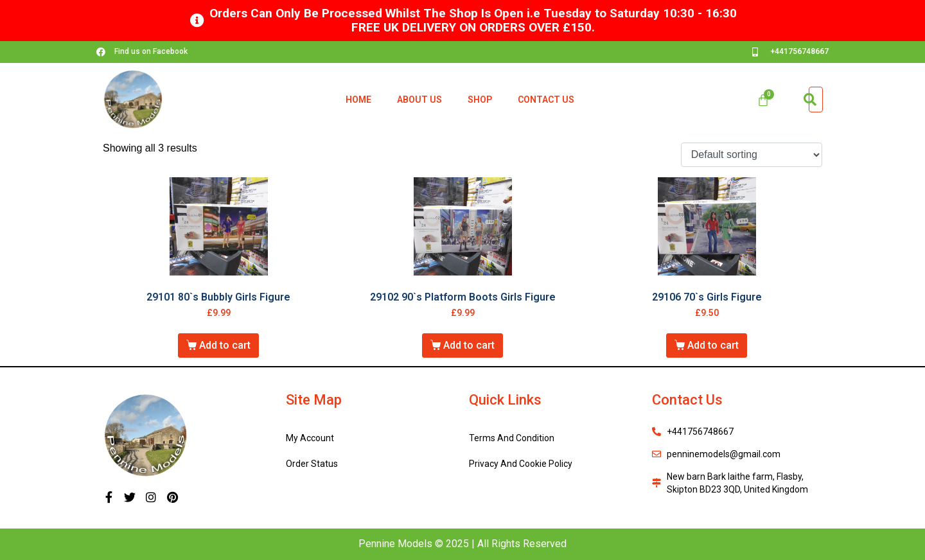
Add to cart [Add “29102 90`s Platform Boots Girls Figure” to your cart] (469, 345)
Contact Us (546, 100)
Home (358, 100)
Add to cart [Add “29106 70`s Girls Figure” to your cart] (713, 345)
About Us (419, 100)
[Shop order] (752, 155)
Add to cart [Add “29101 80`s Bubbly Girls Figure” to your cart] (225, 345)
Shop (480, 100)
